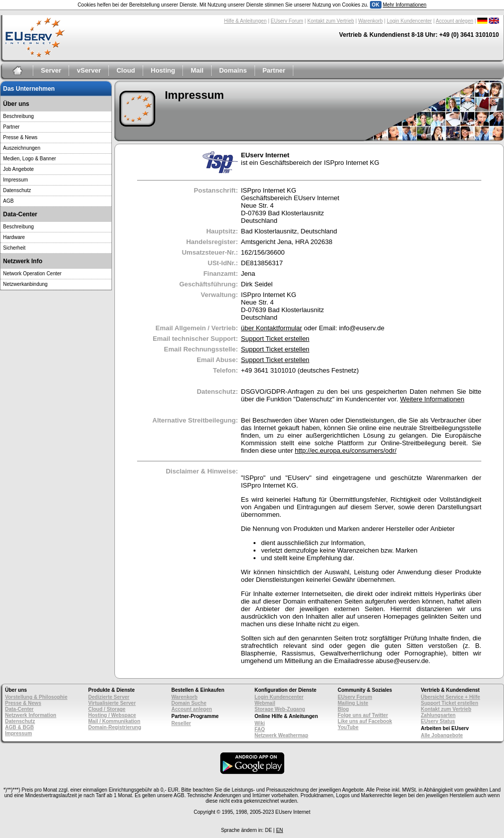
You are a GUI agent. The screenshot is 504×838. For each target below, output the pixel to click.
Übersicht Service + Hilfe (451, 697)
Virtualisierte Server (112, 703)
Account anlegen (455, 21)
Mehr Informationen (404, 5)
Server (51, 70)
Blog (343, 709)
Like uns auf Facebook (365, 721)
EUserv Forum (287, 21)
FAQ (260, 729)
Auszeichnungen (22, 148)
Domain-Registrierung (115, 727)
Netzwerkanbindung (25, 284)
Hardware (14, 237)
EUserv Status (438, 721)
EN (280, 830)
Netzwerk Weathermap (281, 735)
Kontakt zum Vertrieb (331, 21)
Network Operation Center (32, 274)
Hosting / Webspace (112, 715)
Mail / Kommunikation (114, 721)
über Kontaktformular (271, 328)
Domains (233, 70)
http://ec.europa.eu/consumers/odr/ (346, 451)
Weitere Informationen (432, 399)
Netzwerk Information (31, 715)
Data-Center (19, 709)
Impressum (15, 180)
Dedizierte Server (109, 697)
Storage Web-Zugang (280, 709)
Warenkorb (371, 21)
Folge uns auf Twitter (363, 715)
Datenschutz (17, 190)
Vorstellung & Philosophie (36, 697)
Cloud (126, 70)
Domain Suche (189, 703)
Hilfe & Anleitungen (245, 21)
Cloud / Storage (107, 709)
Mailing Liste (353, 703)
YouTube (348, 727)
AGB (8, 201)
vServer (89, 70)
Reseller (181, 723)
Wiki (260, 723)
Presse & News (20, 137)
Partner (274, 70)
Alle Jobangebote (442, 735)
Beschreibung (18, 116)
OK (376, 5)
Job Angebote (18, 169)
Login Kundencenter (409, 21)
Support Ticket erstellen (275, 339)
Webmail (265, 703)
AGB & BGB (19, 727)
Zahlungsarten (438, 715)
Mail (197, 70)
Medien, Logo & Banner (29, 159)
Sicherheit (14, 248)
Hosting (163, 70)
